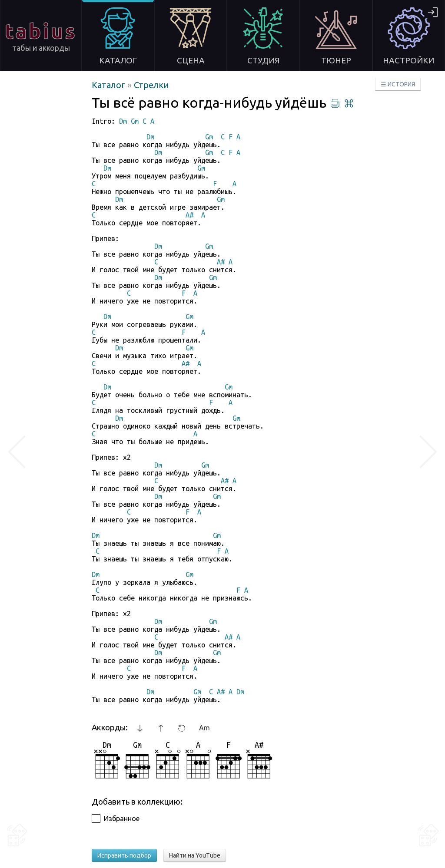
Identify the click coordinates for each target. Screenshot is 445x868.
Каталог (110, 85)
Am (204, 728)
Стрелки (151, 85)
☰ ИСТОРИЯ (398, 84)
